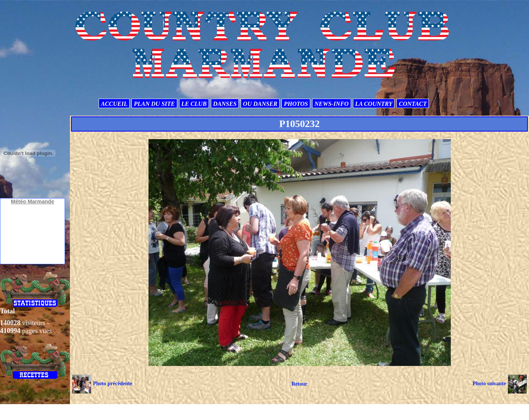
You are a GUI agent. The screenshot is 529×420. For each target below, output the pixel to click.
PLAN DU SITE (154, 104)
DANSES (225, 104)
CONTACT (413, 104)
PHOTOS (296, 104)
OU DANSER (260, 104)
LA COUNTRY (374, 104)
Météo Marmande (32, 201)
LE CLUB (194, 104)
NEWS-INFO (332, 104)
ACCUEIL (114, 104)
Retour (299, 384)
